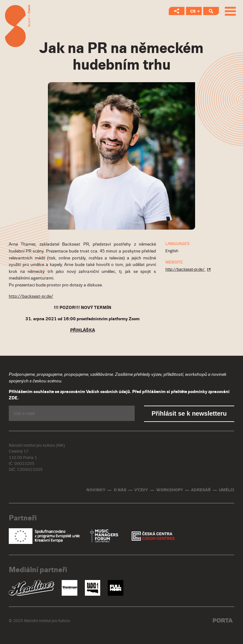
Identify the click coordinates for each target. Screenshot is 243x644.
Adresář (201, 490)
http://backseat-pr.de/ (31, 296)
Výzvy (141, 490)
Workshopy (170, 490)
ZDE (13, 398)
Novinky (96, 490)
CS (193, 11)
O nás (120, 490)
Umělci (227, 490)
